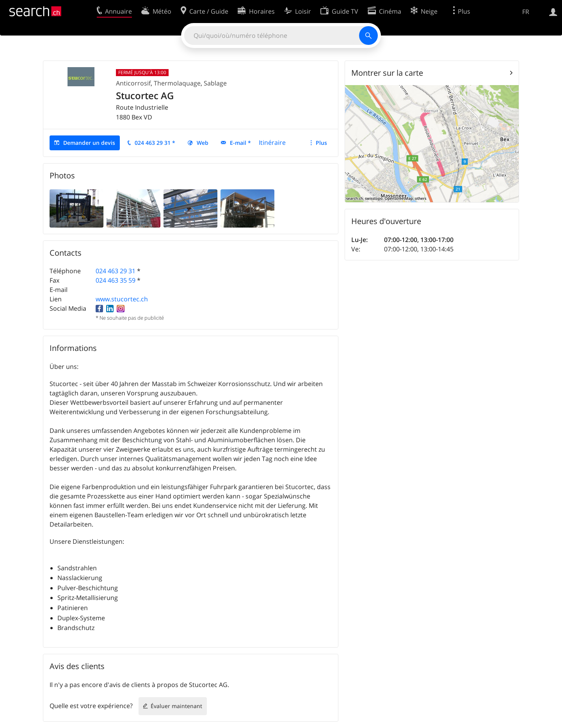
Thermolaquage (177, 83)
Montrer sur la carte (387, 73)
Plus (321, 143)
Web (203, 143)
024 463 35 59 (116, 280)
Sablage (215, 83)
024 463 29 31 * (155, 143)
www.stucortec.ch (122, 299)
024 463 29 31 (116, 271)
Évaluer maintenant (176, 706)
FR (526, 12)
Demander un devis (89, 143)
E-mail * (240, 143)
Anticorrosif (133, 83)
